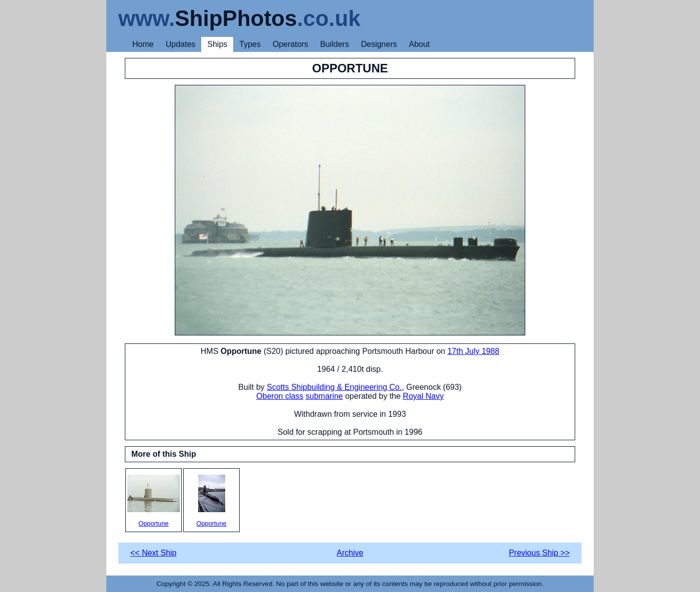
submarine (324, 396)
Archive (350, 553)
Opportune (154, 501)
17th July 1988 (473, 351)
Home (143, 44)
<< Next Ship (154, 553)
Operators (290, 44)
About (419, 44)
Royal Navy (423, 396)
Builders (335, 44)
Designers (379, 44)
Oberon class (280, 396)
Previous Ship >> (539, 553)
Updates (181, 44)
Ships (217, 44)
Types (250, 44)
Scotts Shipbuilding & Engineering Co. (334, 387)
